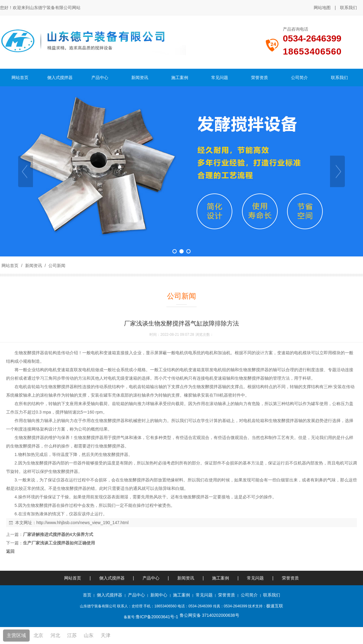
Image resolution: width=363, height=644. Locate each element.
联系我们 (348, 8)
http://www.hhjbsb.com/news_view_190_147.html (82, 523)
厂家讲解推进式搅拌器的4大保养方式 (58, 534)
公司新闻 (56, 266)
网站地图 (322, 8)
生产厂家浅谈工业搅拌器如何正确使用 (59, 543)
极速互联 (275, 606)
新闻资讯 (34, 266)
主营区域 (16, 635)
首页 (87, 595)
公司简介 (249, 595)
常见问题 (255, 578)
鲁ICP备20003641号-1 (157, 617)
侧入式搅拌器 (112, 578)
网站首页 (10, 266)
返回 (10, 551)
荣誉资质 (290, 578)
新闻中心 (159, 595)
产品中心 (151, 578)
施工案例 (221, 578)
